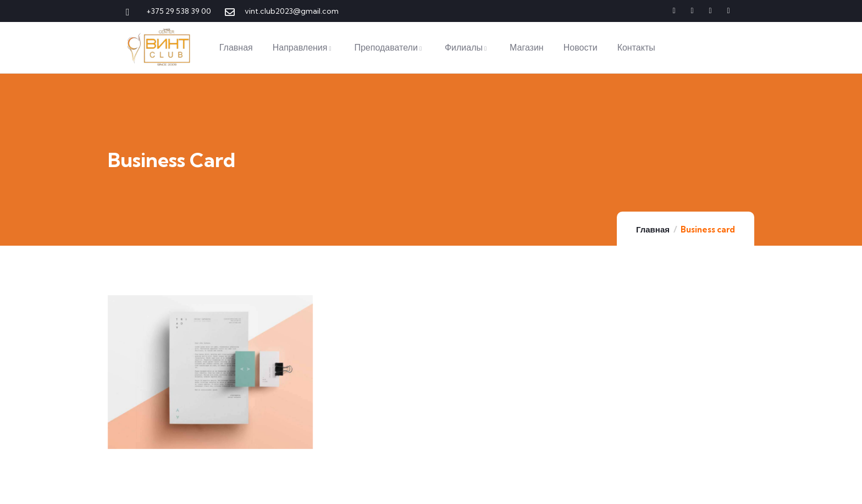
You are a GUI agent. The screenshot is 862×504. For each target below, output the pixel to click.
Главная (653, 229)
